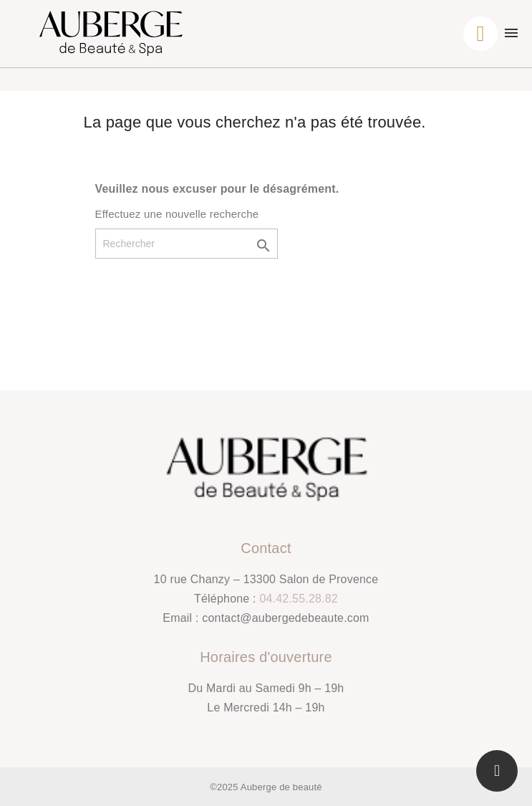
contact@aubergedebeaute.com (285, 618)
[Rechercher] (187, 244)
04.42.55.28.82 (299, 599)
